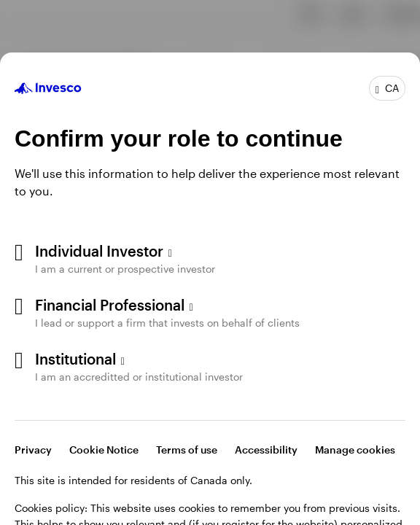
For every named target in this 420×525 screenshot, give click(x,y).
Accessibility (266, 450)
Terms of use (187, 450)
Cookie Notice (104, 450)
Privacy (33, 450)
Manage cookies (355, 450)
